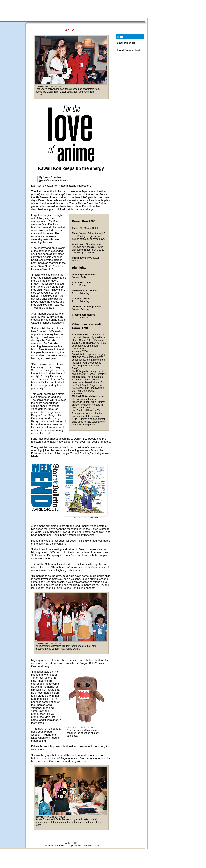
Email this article (126, 43)
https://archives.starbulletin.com (84, 846)
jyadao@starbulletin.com (54, 180)
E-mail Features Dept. (129, 50)
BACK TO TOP (71, 843)
